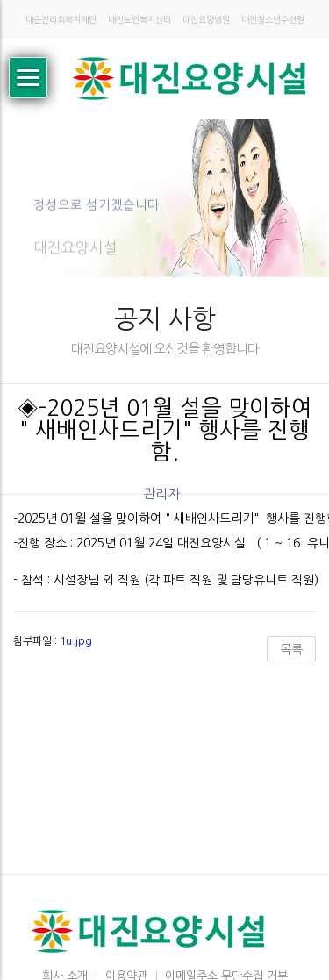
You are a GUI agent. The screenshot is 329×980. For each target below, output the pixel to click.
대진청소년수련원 (273, 20)
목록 (291, 649)
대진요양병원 (206, 20)
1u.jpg (76, 641)
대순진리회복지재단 (61, 20)
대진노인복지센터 (139, 20)
